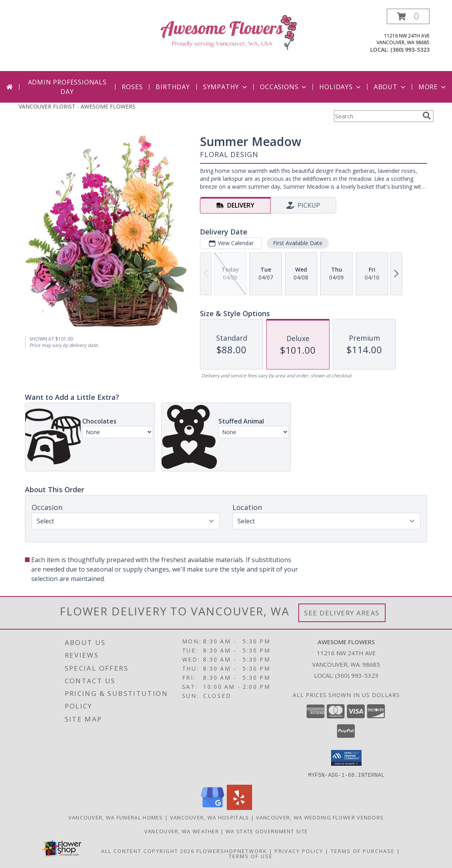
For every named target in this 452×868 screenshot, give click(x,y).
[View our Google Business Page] (213, 807)
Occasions (284, 87)
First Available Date (298, 243)
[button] (408, 16)
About (390, 87)
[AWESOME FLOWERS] (229, 32)
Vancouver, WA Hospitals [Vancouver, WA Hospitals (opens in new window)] (210, 817)
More (433, 87)
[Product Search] (377, 116)
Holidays (341, 87)
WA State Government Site (267, 831)
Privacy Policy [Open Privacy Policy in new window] (299, 851)
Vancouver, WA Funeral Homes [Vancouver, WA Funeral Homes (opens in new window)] (116, 817)
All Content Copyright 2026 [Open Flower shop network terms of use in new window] (148, 851)
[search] (427, 116)
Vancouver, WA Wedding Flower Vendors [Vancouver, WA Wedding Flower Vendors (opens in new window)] (320, 817)
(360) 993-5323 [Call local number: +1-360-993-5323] (410, 50)
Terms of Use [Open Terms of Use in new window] (251, 856)
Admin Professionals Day (67, 87)
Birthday (173, 87)
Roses (132, 87)
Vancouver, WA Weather (182, 831)
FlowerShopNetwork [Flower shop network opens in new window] (232, 851)
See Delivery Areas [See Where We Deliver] (342, 613)
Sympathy (226, 87)
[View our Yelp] (239, 807)
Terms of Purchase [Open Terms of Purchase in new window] (363, 851)
